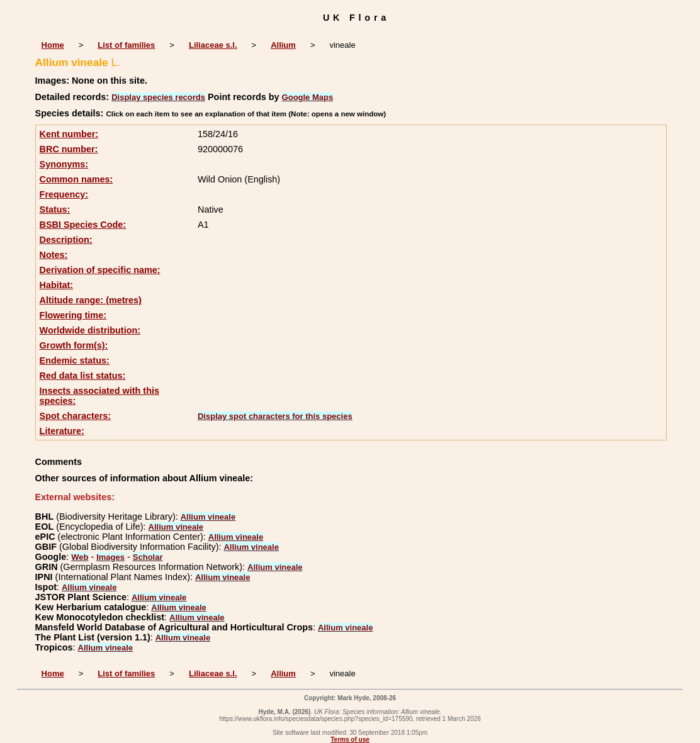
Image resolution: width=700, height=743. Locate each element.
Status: (55, 209)
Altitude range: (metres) (91, 300)
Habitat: (57, 285)
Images (110, 557)
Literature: (62, 431)
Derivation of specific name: (100, 270)
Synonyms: (64, 164)
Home (53, 45)
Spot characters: (76, 416)
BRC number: (69, 149)
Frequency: (64, 194)
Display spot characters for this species (275, 416)
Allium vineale (208, 517)
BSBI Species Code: (83, 225)
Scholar (148, 557)
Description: (66, 240)
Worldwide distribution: (90, 330)
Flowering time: (73, 315)
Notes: (54, 255)
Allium (283, 45)
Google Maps (308, 97)
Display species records (158, 97)
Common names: (76, 179)
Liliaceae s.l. (213, 45)
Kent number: (69, 134)
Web (80, 557)
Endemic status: (75, 360)
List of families (126, 45)
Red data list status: (83, 376)
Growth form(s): (74, 345)
